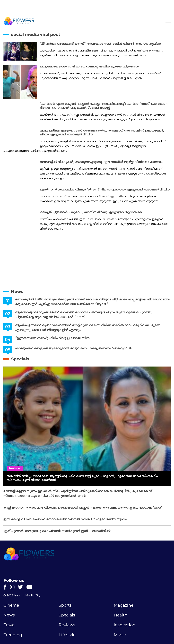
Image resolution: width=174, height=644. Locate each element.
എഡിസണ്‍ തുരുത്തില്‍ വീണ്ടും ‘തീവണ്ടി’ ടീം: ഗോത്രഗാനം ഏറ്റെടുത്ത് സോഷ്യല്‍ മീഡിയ (105, 190)
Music (120, 635)
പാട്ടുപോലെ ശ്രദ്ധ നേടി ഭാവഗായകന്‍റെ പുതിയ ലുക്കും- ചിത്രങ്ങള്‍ (89, 67)
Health (120, 615)
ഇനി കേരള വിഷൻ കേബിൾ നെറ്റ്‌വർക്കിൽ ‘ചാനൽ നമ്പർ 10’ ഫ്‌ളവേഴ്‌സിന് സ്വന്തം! (65, 520)
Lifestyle (67, 635)
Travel (9, 625)
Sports (65, 605)
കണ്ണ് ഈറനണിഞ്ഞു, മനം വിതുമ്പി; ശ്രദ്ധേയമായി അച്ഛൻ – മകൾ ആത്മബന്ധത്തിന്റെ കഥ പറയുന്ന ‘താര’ (83, 508)
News (17, 291)
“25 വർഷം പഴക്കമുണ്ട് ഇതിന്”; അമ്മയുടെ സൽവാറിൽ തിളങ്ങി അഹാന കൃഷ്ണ (100, 44)
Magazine (124, 605)
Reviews (67, 625)
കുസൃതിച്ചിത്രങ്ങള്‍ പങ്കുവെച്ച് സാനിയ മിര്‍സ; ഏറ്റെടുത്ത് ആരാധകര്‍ (91, 212)
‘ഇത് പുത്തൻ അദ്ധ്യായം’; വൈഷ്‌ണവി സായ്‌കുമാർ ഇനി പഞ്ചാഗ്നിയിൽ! (57, 531)
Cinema (11, 605)
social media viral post (36, 34)
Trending (13, 635)
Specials (20, 359)
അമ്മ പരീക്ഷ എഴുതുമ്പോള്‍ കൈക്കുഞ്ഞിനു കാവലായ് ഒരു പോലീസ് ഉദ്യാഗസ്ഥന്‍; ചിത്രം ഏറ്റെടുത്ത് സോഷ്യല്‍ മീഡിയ (102, 133)
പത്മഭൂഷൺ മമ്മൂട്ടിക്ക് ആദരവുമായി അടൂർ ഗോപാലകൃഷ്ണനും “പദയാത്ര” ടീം (74, 349)
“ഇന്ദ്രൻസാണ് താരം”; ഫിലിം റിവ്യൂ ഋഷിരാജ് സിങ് (52, 338)
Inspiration (125, 625)
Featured (15, 468)
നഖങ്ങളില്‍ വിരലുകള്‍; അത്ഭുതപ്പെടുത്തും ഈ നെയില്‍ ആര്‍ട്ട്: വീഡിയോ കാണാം (101, 162)
